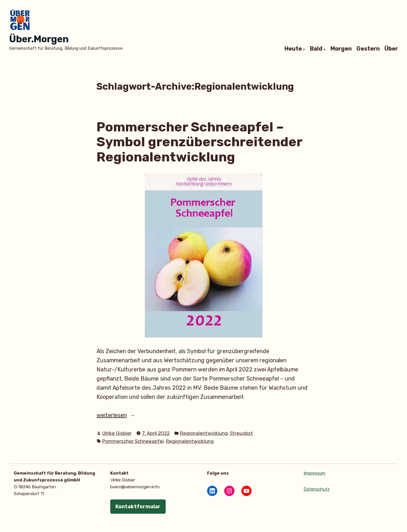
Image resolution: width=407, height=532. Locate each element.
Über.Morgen (39, 39)
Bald (316, 49)
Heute (293, 49)
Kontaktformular (138, 507)
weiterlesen (127, 415)
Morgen (341, 49)
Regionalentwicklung (204, 433)
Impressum (314, 473)
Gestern (368, 49)
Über (391, 49)
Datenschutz (317, 489)
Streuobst (241, 433)
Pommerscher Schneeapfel (133, 441)
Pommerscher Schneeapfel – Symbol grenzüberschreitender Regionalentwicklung (199, 142)
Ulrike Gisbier (117, 433)
